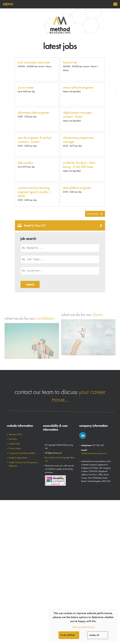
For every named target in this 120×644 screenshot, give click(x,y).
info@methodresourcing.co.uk (94, 453)
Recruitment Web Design (56, 458)
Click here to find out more (83, 627)
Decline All (94, 635)
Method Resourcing (60, 25)
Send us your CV (60, 226)
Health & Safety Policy (18, 458)
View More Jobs (94, 214)
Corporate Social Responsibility (22, 453)
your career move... (79, 396)
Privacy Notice (15, 448)
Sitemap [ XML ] (16, 434)
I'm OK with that (68, 635)
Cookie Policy (14, 444)
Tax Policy (13, 439)
